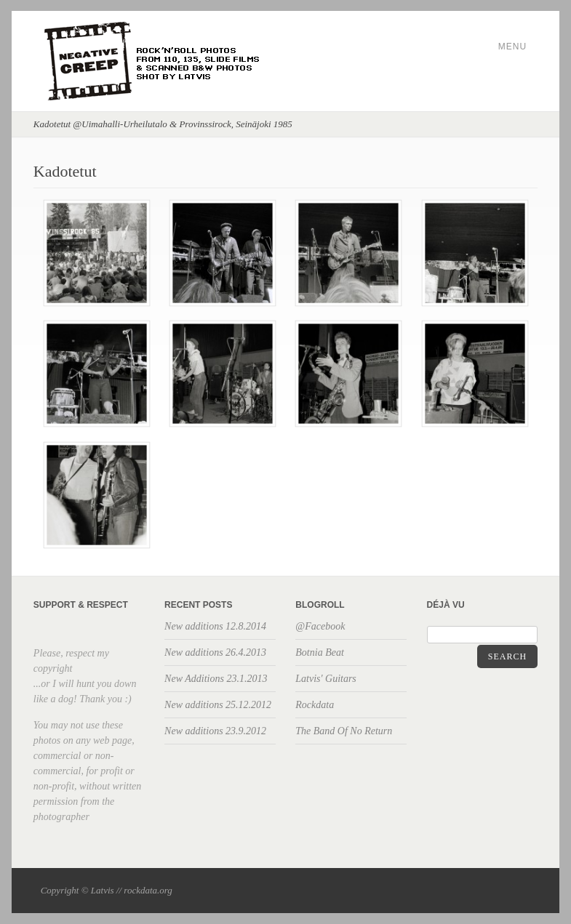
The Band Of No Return (344, 731)
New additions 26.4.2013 (215, 652)
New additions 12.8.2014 (215, 626)
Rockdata (315, 705)
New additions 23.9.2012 (215, 731)
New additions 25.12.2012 (218, 705)
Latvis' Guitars (326, 679)
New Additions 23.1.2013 (216, 679)
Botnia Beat (320, 652)
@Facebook (320, 626)
